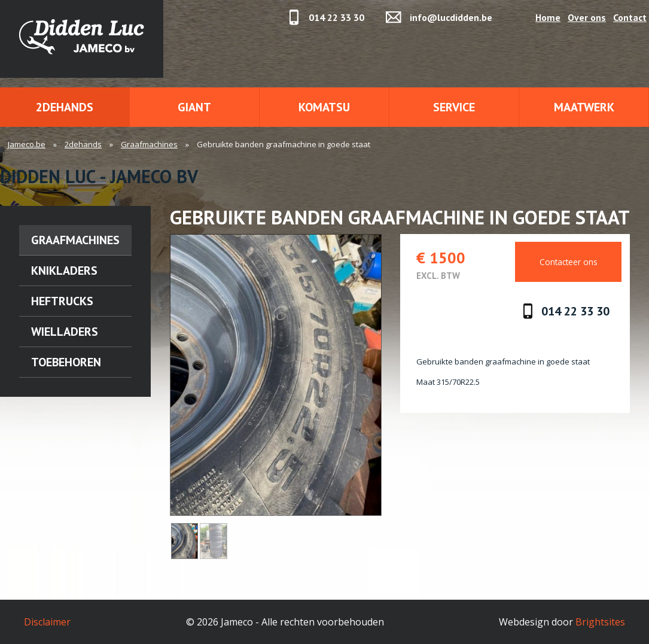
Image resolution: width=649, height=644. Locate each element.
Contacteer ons (569, 262)
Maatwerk (584, 107)
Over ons (587, 17)
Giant (194, 107)
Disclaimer (47, 622)
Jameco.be (27, 144)
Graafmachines (149, 144)
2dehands (65, 107)
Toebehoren (66, 362)
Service (454, 107)
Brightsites (600, 622)
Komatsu (324, 107)
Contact (630, 17)
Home (548, 17)
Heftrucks (62, 301)
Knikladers (64, 271)
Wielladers (65, 332)
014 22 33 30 (336, 17)
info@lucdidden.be (451, 17)
